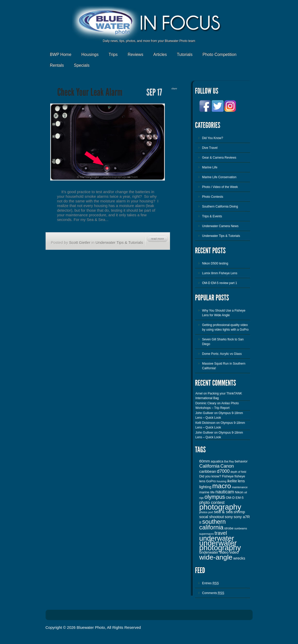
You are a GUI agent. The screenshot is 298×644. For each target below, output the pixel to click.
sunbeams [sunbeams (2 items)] (241, 528)
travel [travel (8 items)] (221, 533)
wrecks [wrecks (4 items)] (239, 558)
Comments (213, 593)
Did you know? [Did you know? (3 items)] (210, 476)
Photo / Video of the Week (220, 187)
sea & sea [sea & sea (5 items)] (223, 512)
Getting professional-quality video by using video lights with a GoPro (225, 327)
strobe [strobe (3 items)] (229, 528)
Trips (113, 54)
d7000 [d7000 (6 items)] (223, 471)
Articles (160, 54)
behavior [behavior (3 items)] (241, 461)
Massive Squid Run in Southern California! (224, 366)
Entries (211, 583)
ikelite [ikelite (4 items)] (232, 481)
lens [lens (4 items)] (241, 481)
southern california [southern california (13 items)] (213, 525)
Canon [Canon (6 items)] (227, 466)
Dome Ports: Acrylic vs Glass (222, 354)
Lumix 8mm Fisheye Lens (220, 273)
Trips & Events (212, 216)
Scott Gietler (80, 242)
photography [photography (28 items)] (220, 507)
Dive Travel (210, 148)
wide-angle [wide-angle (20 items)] (216, 557)
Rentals (57, 65)
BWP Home (61, 54)
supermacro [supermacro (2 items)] (207, 534)
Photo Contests (213, 197)
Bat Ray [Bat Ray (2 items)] (229, 461)
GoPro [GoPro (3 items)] (211, 481)
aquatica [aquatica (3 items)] (217, 461)
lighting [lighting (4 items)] (205, 487)
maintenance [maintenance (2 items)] (240, 487)
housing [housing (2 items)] (221, 481)
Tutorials (185, 54)
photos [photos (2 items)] (203, 512)
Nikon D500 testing (215, 263)
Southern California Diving (220, 207)
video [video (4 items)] (234, 552)
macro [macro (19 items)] (222, 486)
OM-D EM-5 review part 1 (220, 283)
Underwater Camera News (220, 226)
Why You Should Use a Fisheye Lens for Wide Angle (224, 313)
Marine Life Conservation (219, 177)
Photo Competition (219, 54)
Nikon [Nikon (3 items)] (239, 492)
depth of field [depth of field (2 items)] (238, 472)
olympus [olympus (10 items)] (215, 497)
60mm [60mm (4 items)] (205, 461)
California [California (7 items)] (210, 466)
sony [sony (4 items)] (229, 517)
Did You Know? (213, 138)
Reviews (135, 54)
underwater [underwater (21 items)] (217, 538)
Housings (90, 54)
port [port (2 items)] (211, 512)
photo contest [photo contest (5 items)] (212, 502)
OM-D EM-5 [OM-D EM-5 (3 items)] (235, 498)
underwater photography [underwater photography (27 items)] (220, 545)
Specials (82, 65)
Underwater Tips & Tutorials (119, 242)
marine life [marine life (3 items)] (207, 492)
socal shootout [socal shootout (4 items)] (212, 517)
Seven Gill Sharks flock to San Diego (223, 342)
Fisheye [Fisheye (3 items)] (228, 476)
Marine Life (210, 167)
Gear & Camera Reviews (219, 158)
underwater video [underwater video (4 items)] (214, 552)
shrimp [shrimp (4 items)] (239, 512)
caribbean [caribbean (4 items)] (208, 471)
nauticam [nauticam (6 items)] (225, 492)
